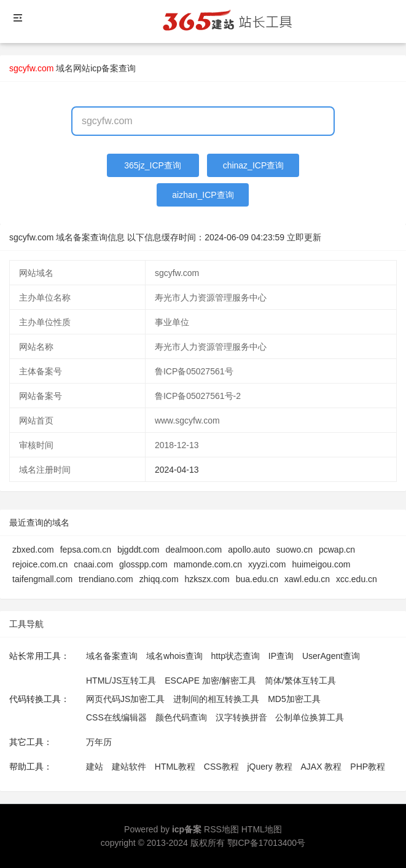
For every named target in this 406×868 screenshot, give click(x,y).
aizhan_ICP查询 (203, 195)
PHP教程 (368, 767)
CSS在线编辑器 (116, 717)
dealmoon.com (193, 550)
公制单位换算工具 (310, 717)
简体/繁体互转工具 (300, 681)
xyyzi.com (267, 564)
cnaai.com (93, 564)
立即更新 (304, 237)
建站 (95, 767)
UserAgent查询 (331, 656)
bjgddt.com (138, 550)
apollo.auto (249, 550)
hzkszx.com (207, 579)
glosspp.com (143, 564)
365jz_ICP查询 (153, 165)
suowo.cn (295, 550)
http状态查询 (236, 656)
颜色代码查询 (181, 717)
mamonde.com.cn (208, 564)
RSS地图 (221, 829)
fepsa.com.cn (86, 550)
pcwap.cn (337, 550)
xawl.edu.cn (307, 579)
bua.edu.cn (257, 579)
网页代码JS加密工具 (125, 699)
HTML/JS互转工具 (121, 681)
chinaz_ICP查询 (254, 165)
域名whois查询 (174, 656)
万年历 (99, 742)
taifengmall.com (42, 579)
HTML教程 (175, 767)
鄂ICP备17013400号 (267, 843)
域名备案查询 (112, 656)
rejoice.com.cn (40, 564)
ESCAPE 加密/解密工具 (210, 681)
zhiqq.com (159, 579)
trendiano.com (106, 579)
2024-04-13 (177, 470)
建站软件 (129, 767)
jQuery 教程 (269, 767)
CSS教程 (221, 767)
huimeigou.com (321, 564)
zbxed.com (33, 550)
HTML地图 (262, 829)
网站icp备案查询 (104, 68)
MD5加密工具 (294, 699)
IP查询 (281, 656)
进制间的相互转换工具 (216, 699)
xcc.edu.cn (357, 579)
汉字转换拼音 (241, 717)
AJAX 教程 (322, 767)
